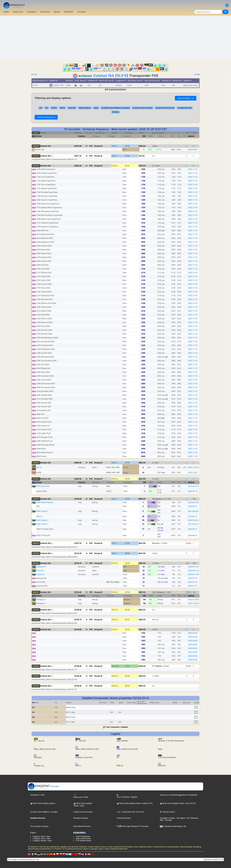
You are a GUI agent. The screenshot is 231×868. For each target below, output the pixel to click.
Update (191, 136)
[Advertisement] (115, 38)
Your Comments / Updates (117, 727)
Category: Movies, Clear (42, 841)
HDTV (54, 108)
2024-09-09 (192, 150)
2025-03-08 (193, 633)
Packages (164, 818)
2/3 (143, 156)
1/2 (144, 686)
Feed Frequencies (83, 836)
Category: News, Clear (42, 839)
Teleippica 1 (41, 600)
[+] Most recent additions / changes (115, 108)
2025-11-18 (193, 169)
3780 (140, 630)
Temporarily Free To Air (165, 108)
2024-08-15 (192, 535)
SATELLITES (18, 12)
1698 (140, 620)
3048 (140, 666)
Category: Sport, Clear (41, 836)
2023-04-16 (192, 516)
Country (81, 136)
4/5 (144, 479)
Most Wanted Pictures (82, 826)
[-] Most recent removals (143, 108)
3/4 (144, 146)
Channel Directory (124, 818)
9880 (140, 499)
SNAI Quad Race (43, 486)
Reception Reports (81, 818)
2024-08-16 (192, 567)
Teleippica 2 (41, 603)
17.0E (35, 74)
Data (96, 108)
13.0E (196, 74)
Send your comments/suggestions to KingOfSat (178, 795)
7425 (140, 166)
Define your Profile (81, 796)
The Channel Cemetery (39, 826)
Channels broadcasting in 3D (173, 826)
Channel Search (167, 812)
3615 (140, 543)
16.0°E (122, 76)
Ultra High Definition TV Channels (133, 826)
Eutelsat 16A (104, 76)
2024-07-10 (192, 574)
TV (47, 108)
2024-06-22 (192, 506)
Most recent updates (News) (43, 803)
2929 (140, 146)
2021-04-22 (192, 511)
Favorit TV (41, 574)
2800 (140, 610)
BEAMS (57, 12)
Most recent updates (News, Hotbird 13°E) (135, 803)
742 (140, 156)
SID (144, 136)
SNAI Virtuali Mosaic (45, 502)
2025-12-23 (192, 467)
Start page (43, 786)
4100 (140, 592)
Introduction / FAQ (37, 795)
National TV (41, 567)
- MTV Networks (192, 818)
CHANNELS (32, 12)
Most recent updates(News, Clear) (83, 805)
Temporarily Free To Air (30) (130, 812)
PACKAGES (45, 12)
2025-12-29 (192, 600)
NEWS (6, 12)
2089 (140, 686)
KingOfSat (215, 859)
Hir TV (39, 467)
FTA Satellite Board (83, 841)
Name (39, 136)
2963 (140, 463)
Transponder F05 (185, 108)
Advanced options (186, 98)
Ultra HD (72, 108)
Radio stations (85, 108)
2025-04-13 (192, 486)
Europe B (98, 146)
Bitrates (116, 112)
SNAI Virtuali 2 (42, 511)
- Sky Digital (180, 818)
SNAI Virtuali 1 (42, 524)
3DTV (63, 108)
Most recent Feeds (83, 839)
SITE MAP (81, 12)
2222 (140, 479)
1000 (140, 676)
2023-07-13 (192, 491)
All (41, 108)
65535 (189, 543)
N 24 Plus (40, 571)
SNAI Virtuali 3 (42, 520)
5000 (140, 563)
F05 (91, 146)
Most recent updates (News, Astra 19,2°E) (178, 803)
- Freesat (167, 820)
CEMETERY (69, 12)
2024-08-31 (192, 529)
